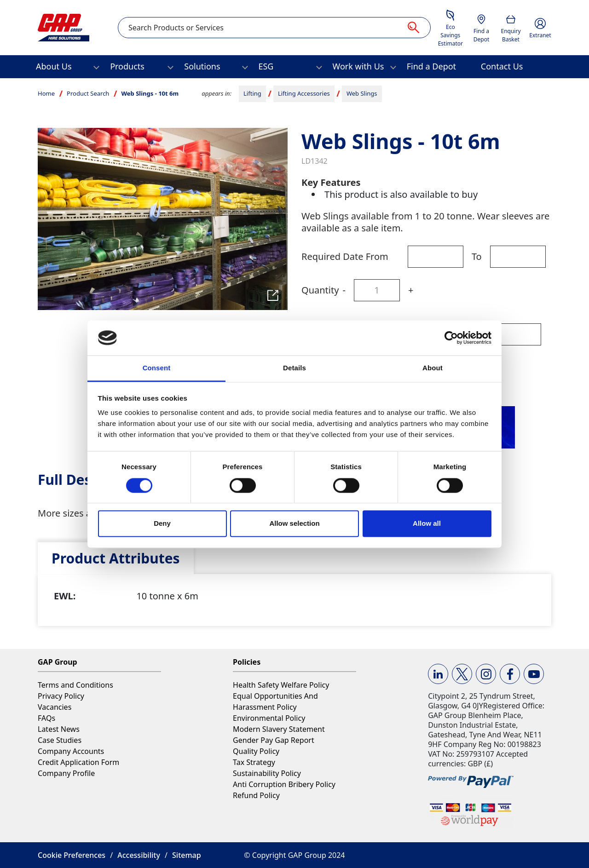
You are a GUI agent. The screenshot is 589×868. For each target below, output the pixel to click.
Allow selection (294, 524)
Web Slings (362, 93)
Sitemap (187, 855)
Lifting (252, 93)
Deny (162, 524)
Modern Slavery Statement (279, 729)
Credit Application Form (78, 762)
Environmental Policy (269, 718)
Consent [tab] (157, 368)
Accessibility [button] (139, 855)
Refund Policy (256, 795)
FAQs (46, 718)
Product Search (88, 93)
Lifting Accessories (304, 93)
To (477, 256)
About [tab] (433, 368)
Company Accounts (71, 751)
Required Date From (345, 256)
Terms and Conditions (75, 685)
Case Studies (60, 740)
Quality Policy (256, 751)
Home (46, 93)
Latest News (59, 729)
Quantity (320, 290)
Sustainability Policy (267, 773)
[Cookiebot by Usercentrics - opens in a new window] (451, 338)
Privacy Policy (61, 696)
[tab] (116, 558)
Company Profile (66, 773)
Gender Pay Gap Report (274, 740)
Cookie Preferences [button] (72, 855)
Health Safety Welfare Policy (281, 685)
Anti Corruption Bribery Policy (284, 784)
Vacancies (55, 707)
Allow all (427, 524)
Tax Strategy (254, 762)
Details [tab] (294, 368)
